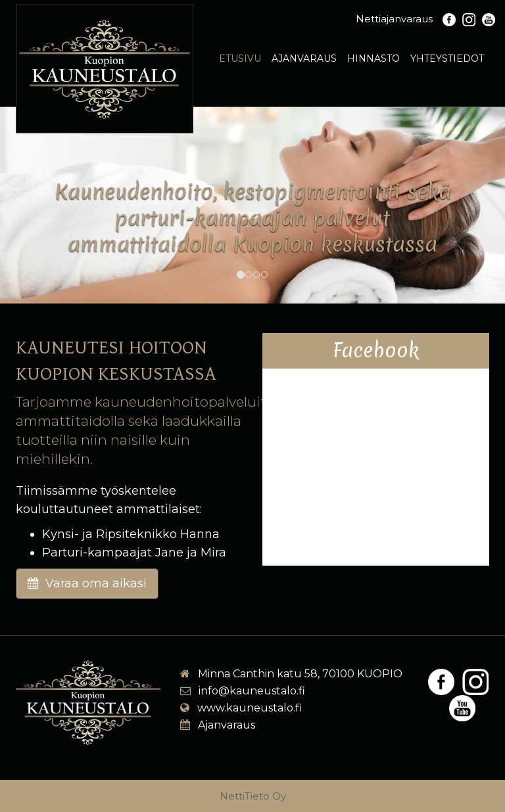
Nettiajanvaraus (394, 19)
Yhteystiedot (447, 58)
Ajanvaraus (304, 58)
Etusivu (240, 58)
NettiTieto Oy (253, 796)
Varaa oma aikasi (87, 583)
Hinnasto (373, 58)
